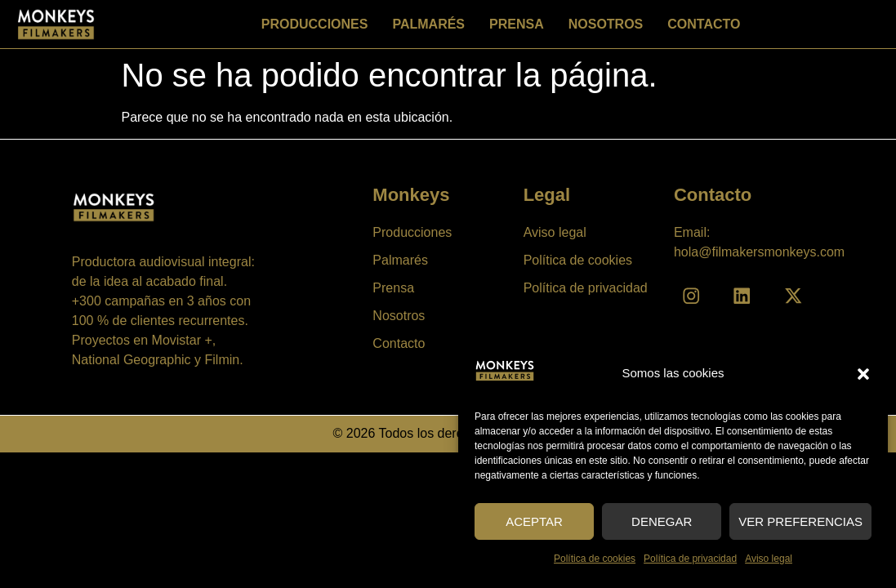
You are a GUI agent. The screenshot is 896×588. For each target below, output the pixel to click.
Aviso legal (769, 559)
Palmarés (428, 24)
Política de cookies (595, 559)
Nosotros (606, 24)
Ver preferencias (800, 521)
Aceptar (534, 521)
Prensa (517, 24)
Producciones (315, 24)
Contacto (704, 24)
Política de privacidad (690, 559)
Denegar (662, 521)
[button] (863, 374)
